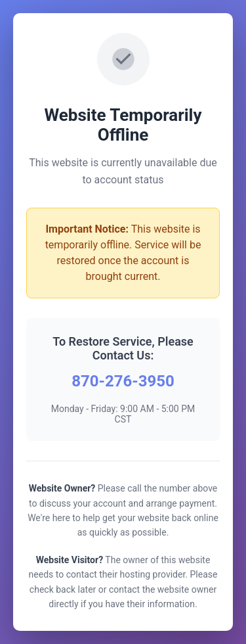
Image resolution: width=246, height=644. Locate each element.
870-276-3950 (123, 381)
